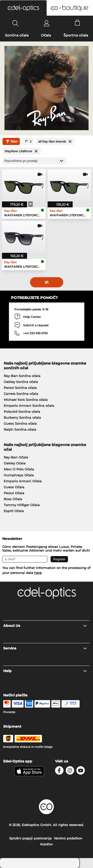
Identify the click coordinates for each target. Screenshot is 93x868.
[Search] (15, 23)
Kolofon (46, 844)
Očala (46, 35)
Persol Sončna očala (20, 388)
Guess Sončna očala (20, 423)
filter (11, 142)
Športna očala (76, 35)
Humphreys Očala (19, 475)
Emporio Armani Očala (23, 481)
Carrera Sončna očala (21, 394)
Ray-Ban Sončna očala (22, 376)
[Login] (46, 23)
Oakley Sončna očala (21, 382)
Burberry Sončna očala (22, 417)
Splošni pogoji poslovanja (30, 838)
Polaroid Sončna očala (22, 412)
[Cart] (77, 23)
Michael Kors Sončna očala (26, 400)
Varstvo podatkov (68, 838)
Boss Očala (13, 499)
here (38, 573)
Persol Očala (14, 493)
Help (45, 671)
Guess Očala (14, 487)
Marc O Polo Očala (19, 469)
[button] (23, 8)
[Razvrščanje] (34, 161)
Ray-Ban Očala (16, 457)
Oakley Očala (15, 463)
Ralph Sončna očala (20, 429)
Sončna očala (17, 35)
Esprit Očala (14, 511)
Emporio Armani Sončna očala (29, 406)
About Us (45, 626)
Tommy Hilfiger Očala (22, 505)
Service (45, 648)
